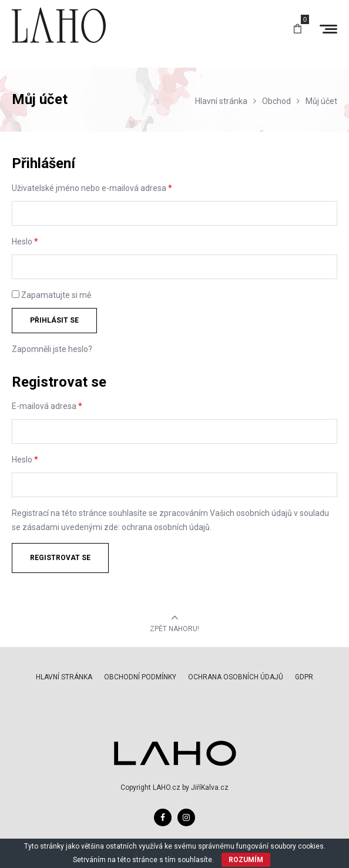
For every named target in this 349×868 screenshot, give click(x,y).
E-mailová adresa (47, 406)
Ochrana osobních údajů (236, 677)
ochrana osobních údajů (166, 527)
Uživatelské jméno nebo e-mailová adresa (92, 188)
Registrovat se (60, 558)
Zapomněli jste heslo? (52, 349)
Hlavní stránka (64, 677)
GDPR (304, 677)
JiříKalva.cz (210, 787)
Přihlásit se (54, 320)
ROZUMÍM (246, 860)
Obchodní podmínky (140, 677)
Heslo (25, 242)
